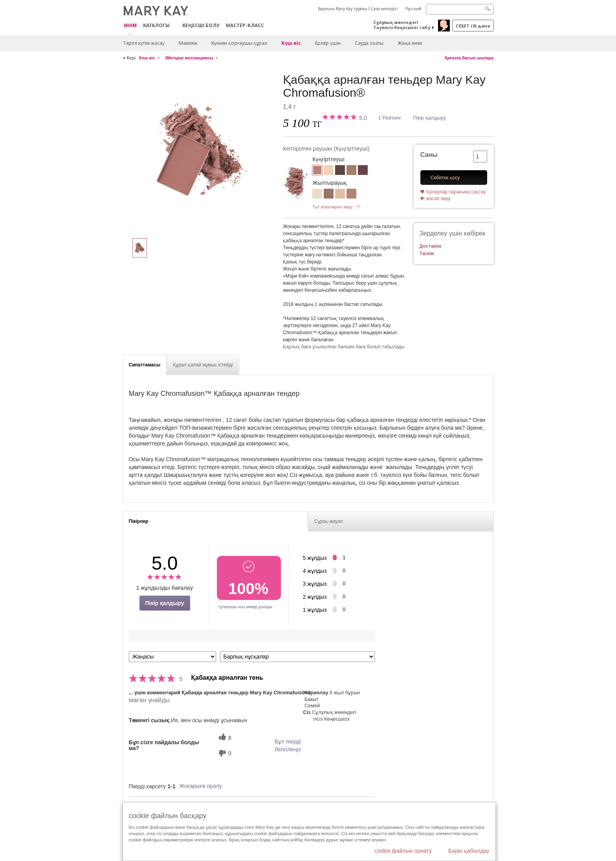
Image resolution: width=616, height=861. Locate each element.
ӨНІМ (130, 26)
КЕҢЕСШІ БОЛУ (201, 25)
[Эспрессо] (340, 171)
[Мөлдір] (317, 195)
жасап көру (438, 199)
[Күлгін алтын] (329, 195)
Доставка (430, 246)
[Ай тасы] (340, 195)
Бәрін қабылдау (469, 851)
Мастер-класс (245, 25)
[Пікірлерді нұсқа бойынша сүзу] (297, 657)
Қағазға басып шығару (469, 58)
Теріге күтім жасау (144, 43)
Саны (429, 155)
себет (473, 26)
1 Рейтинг (390, 118)
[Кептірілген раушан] (200, 152)
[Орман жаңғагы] (351, 171)
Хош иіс (291, 43)
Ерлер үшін (328, 43)
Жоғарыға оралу (200, 786)
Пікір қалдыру (429, 118)
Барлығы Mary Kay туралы (343, 9)
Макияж (188, 43)
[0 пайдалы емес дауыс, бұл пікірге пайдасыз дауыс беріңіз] (224, 753)
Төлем (427, 254)
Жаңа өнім (410, 43)
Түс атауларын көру (332, 207)
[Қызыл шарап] (363, 171)
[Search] (460, 9)
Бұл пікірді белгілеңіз (288, 745)
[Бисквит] (329, 171)
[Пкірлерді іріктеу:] (172, 657)
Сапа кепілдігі (384, 9)
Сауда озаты (369, 43)
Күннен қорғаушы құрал (239, 43)
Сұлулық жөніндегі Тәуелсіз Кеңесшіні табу (402, 25)
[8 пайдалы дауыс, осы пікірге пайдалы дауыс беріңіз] (224, 738)
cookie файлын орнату (403, 851)
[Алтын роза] (351, 195)
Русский (413, 9)
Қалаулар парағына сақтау (456, 192)
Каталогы (156, 25)
